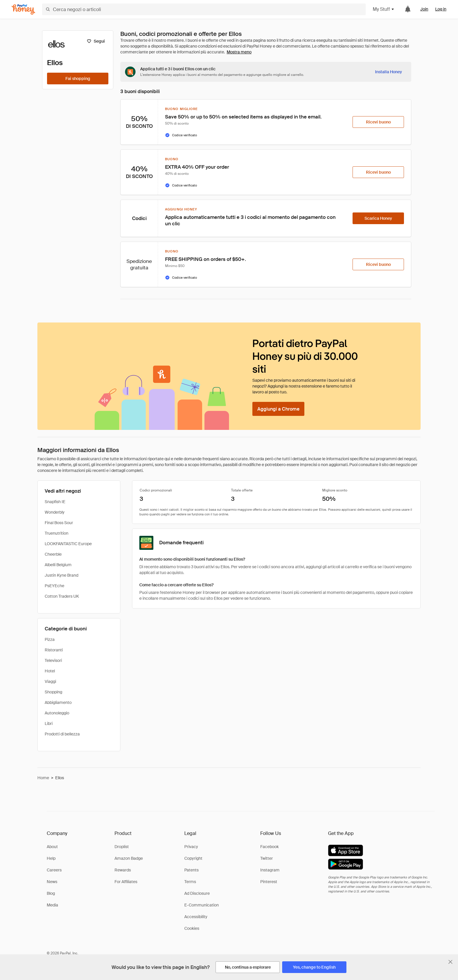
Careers (54, 870)
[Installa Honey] (388, 72)
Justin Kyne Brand (61, 575)
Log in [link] (441, 9)
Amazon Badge (129, 858)
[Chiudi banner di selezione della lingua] (450, 962)
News (52, 882)
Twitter (267, 858)
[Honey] (23, 9)
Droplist (122, 847)
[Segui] (96, 41)
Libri (49, 723)
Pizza (50, 639)
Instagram (270, 870)
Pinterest (269, 882)
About (52, 847)
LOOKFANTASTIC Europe (68, 544)
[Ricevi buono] (378, 122)
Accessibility (196, 917)
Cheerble (53, 554)
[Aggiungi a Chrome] (278, 409)
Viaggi (50, 681)
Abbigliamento (58, 702)
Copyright (193, 858)
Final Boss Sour (59, 523)
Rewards (123, 870)
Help (51, 858)
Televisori (53, 660)
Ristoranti (54, 650)
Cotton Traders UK (62, 596)
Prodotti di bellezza (62, 734)
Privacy (191, 847)
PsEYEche (54, 586)
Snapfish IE (55, 502)
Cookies (192, 928)
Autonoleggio (57, 713)
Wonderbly (55, 512)
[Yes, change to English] (314, 967)
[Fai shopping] (78, 79)
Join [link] (424, 9)
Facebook (269, 847)
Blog (51, 893)
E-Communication (202, 905)
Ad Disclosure (197, 893)
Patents (191, 870)
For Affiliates (126, 882)
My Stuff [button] (384, 9)
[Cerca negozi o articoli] (204, 9)
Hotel (50, 671)
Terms (190, 882)
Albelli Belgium (58, 565)
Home (43, 778)
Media (52, 905)
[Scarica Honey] (378, 218)
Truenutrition (57, 533)
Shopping (53, 692)
